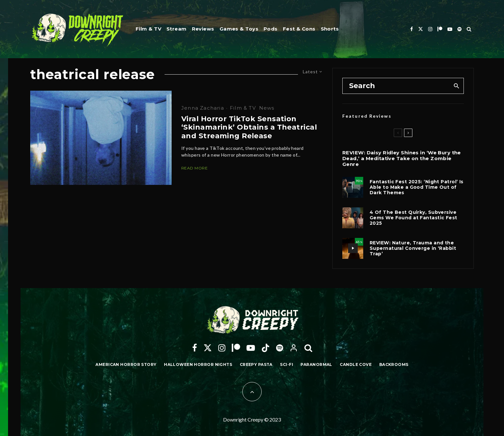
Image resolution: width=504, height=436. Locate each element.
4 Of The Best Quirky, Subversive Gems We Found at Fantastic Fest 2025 (414, 218)
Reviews (203, 29)
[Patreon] (440, 29)
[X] (421, 29)
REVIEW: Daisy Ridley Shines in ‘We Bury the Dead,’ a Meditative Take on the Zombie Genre (402, 159)
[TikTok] (265, 348)
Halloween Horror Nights (198, 364)
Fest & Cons (299, 29)
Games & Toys (239, 29)
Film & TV (148, 29)
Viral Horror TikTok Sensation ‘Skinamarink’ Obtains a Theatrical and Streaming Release (249, 127)
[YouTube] (450, 29)
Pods (271, 29)
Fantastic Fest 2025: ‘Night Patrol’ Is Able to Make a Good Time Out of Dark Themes (417, 187)
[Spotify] (459, 29)
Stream (177, 29)
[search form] (396, 86)
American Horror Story (126, 364)
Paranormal (316, 364)
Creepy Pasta (256, 364)
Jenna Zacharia (203, 108)
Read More (194, 168)
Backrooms (394, 364)
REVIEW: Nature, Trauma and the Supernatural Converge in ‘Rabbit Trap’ (413, 248)
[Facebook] (412, 29)
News (267, 108)
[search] (457, 86)
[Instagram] (430, 29)
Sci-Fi (287, 364)
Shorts (330, 29)
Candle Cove (356, 364)
